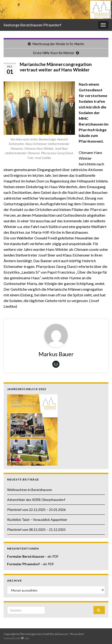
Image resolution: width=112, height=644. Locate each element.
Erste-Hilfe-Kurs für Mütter (54, 53)
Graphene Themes (42, 638)
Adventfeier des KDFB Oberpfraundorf (36, 500)
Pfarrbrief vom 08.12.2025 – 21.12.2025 (36, 530)
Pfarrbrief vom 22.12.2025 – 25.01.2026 (36, 510)
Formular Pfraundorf (23, 564)
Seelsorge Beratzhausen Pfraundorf (32, 25)
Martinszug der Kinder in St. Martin (58, 44)
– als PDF (51, 556)
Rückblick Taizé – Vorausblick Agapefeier (37, 520)
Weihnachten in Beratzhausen (30, 490)
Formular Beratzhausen (26, 556)
